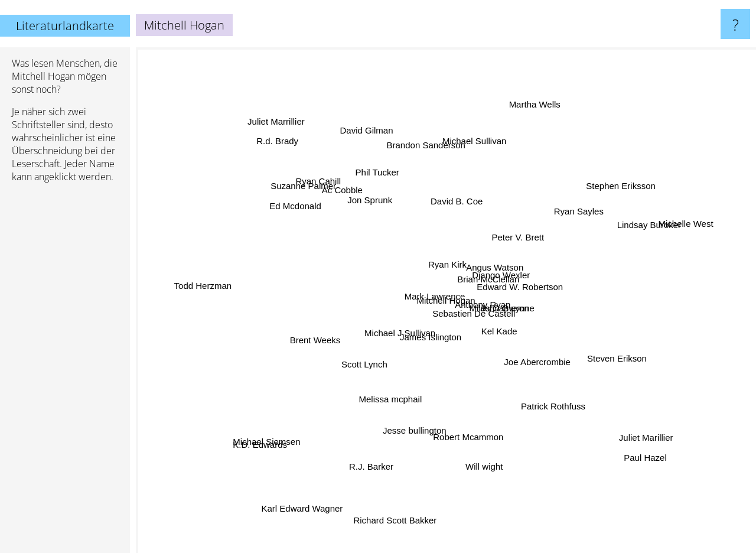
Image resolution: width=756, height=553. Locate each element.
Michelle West (674, 230)
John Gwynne (510, 312)
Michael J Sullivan (386, 342)
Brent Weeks (295, 341)
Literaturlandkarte (65, 26)
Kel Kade (511, 339)
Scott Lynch (352, 368)
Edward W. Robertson (538, 279)
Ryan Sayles (563, 222)
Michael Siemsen (285, 441)
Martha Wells (527, 114)
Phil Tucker (390, 176)
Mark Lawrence (421, 294)
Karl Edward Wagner (307, 488)
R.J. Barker (369, 474)
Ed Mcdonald (290, 193)
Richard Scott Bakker (398, 518)
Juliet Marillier (630, 426)
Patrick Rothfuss (553, 423)
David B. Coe (445, 193)
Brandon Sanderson (411, 127)
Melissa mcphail (375, 414)
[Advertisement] (65, 373)
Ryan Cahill (329, 173)
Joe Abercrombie (535, 377)
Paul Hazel (641, 442)
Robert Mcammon (469, 420)
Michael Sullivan (467, 136)
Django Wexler (510, 261)
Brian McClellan (486, 276)
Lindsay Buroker (628, 231)
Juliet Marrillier (286, 133)
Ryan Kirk (436, 261)
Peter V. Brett (515, 239)
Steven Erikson (622, 360)
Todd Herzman (212, 284)
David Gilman (372, 141)
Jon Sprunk (370, 211)
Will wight (490, 470)
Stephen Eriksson (627, 182)
